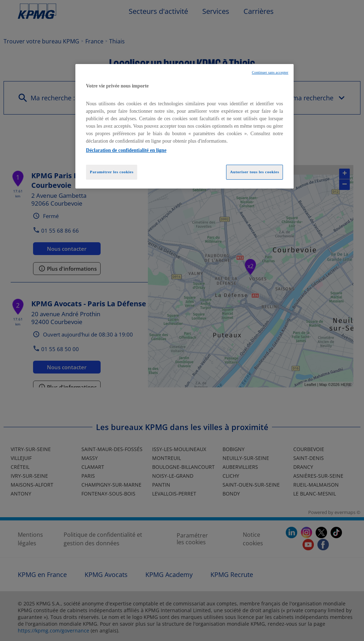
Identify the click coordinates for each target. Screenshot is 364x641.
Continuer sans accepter (270, 72)
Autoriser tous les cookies (255, 172)
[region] (184, 126)
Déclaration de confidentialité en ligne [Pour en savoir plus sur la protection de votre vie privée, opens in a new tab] (126, 150)
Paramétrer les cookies (112, 172)
